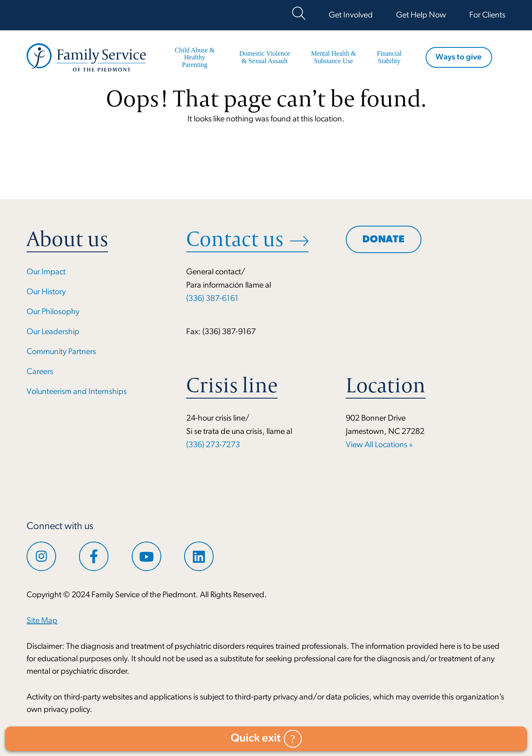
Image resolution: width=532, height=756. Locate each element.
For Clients (487, 15)
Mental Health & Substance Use (332, 57)
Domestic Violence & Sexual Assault (264, 57)
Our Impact (46, 272)
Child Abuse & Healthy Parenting (195, 57)
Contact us (235, 239)
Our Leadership (53, 332)
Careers (40, 372)
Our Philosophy (53, 312)
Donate (384, 240)
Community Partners (61, 352)
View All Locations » (379, 445)
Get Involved (351, 15)
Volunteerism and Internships (77, 392)
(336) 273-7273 (213, 445)
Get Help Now (421, 15)
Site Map (42, 621)
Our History (46, 292)
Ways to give (458, 58)
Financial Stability (388, 57)
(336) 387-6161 (212, 299)
